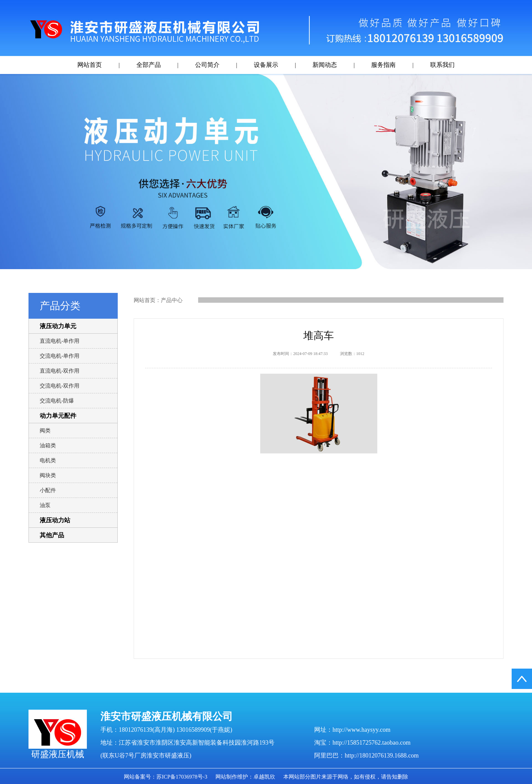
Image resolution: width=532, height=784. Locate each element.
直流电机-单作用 (60, 341)
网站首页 (90, 65)
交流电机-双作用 (60, 386)
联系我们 (442, 65)
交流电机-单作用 (60, 356)
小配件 (48, 490)
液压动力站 (55, 520)
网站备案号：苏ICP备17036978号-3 (166, 777)
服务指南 (383, 65)
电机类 (48, 460)
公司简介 (207, 65)
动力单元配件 (58, 416)
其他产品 (52, 535)
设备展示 (266, 65)
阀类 (45, 431)
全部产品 (149, 65)
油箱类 (48, 445)
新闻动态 (325, 65)
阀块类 (48, 475)
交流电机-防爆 (57, 401)
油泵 (45, 505)
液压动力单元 (58, 326)
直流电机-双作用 (60, 371)
